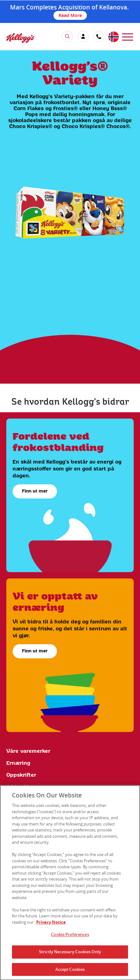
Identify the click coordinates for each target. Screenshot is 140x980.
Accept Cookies (70, 972)
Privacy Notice (51, 924)
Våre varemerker (28, 751)
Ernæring (18, 763)
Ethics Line (21, 787)
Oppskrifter (21, 775)
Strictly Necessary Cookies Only (70, 954)
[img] (20, 38)
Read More (70, 15)
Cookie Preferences (70, 937)
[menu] (128, 36)
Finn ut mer (35, 491)
